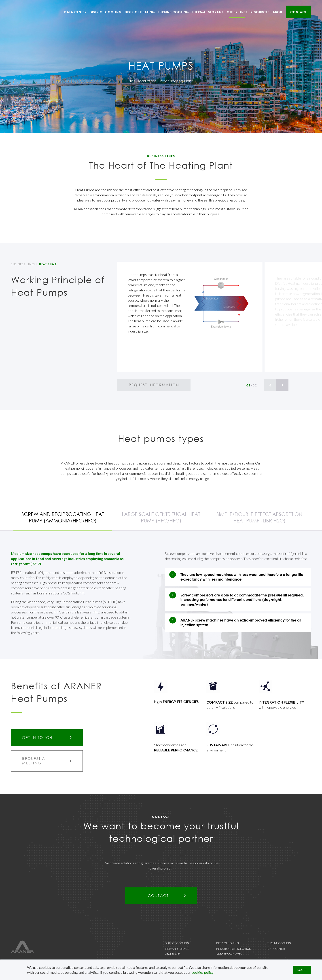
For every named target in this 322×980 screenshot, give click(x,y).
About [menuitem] (278, 12)
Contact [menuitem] (298, 12)
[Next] (282, 385)
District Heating (228, 944)
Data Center (276, 949)
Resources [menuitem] (260, 12)
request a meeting (34, 761)
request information (154, 385)
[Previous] (270, 385)
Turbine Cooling (279, 944)
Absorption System (229, 955)
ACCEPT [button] (302, 970)
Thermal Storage (177, 949)
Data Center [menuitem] (75, 12)
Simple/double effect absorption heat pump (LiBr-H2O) (259, 517)
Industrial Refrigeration (234, 949)
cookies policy (202, 972)
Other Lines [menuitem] (237, 12)
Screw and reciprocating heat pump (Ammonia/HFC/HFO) (63, 517)
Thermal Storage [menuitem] (208, 12)
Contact (158, 896)
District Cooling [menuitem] (106, 12)
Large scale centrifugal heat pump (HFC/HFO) (161, 517)
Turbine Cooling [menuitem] (174, 12)
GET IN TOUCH (37, 738)
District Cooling (177, 944)
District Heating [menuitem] (140, 12)
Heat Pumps (173, 955)
